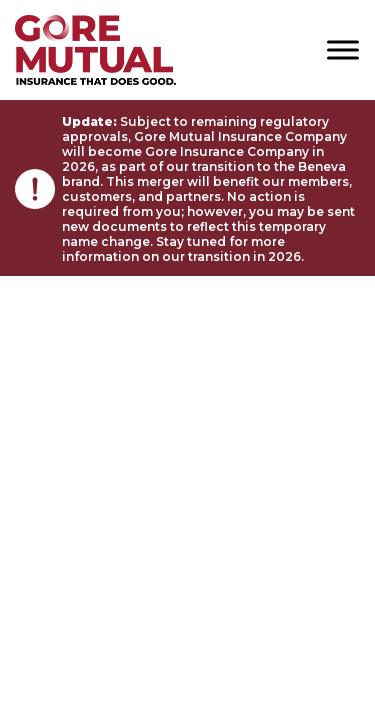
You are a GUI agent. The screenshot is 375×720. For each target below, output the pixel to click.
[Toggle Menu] (343, 49)
